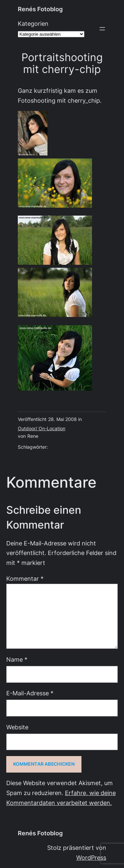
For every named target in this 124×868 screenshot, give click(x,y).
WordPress (91, 858)
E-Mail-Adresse (30, 693)
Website (17, 727)
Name (17, 660)
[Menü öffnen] (102, 29)
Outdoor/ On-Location (42, 429)
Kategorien (33, 24)
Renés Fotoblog (40, 9)
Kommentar (25, 579)
